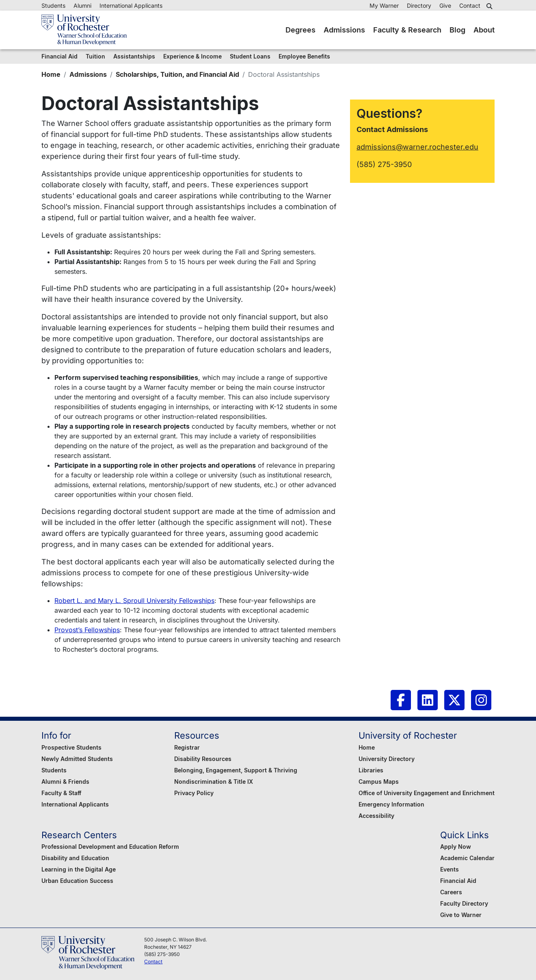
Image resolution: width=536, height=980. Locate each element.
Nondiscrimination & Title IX (214, 782)
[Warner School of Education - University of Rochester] (84, 30)
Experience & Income (192, 56)
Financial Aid (59, 56)
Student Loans (250, 56)
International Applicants (131, 5)
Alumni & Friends (65, 782)
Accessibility (376, 816)
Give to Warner (461, 915)
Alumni (82, 5)
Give (445, 5)
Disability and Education (75, 858)
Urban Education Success (77, 881)
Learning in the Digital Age (79, 869)
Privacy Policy (194, 793)
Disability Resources (203, 759)
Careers (451, 892)
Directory (419, 5)
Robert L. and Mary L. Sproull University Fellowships (134, 601)
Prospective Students (71, 747)
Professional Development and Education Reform (110, 847)
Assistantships (134, 56)
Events (450, 869)
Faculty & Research (407, 30)
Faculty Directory (464, 903)
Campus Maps (379, 782)
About (484, 30)
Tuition (95, 56)
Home (51, 74)
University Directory (387, 759)
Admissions (344, 30)
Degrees (300, 30)
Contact (470, 5)
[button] (491, 6)
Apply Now (456, 847)
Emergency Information (391, 804)
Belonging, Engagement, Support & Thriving (236, 770)
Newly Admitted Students (77, 759)
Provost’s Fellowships (87, 630)
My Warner (384, 5)
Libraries (371, 770)
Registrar (187, 747)
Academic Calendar (467, 858)
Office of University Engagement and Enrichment (427, 793)
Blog (457, 30)
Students (53, 5)
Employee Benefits (304, 56)
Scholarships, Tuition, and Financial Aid (177, 74)
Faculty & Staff (61, 793)
